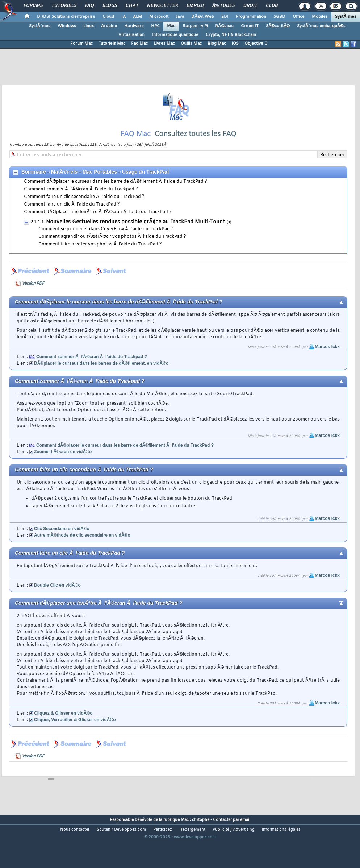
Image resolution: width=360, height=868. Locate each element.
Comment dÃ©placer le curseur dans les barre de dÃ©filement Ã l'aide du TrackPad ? (116, 197)
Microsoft (159, 17)
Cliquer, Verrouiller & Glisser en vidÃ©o (75, 735)
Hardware (134, 26)
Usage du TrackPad (145, 187)
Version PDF (33, 299)
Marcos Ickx (327, 362)
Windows (67, 26)
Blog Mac (217, 44)
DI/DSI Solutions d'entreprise (66, 17)
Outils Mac (191, 44)
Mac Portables (100, 187)
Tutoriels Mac (112, 44)
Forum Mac (81, 44)
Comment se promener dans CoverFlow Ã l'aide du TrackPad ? (106, 245)
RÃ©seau (224, 26)
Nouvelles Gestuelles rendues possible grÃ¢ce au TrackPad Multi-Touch (136, 238)
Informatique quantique (175, 35)
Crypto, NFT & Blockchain (231, 35)
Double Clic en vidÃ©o (57, 601)
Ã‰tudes (223, 6)
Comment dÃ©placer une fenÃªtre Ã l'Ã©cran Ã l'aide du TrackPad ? (98, 228)
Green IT (250, 26)
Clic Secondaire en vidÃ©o (62, 544)
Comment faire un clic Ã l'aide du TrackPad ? (72, 220)
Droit (250, 6)
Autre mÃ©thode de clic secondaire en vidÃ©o (82, 551)
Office (299, 17)
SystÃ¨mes (346, 17)
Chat (132, 6)
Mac (171, 26)
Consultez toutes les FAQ (195, 150)
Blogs (110, 6)
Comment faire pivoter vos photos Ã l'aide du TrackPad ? (100, 260)
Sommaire (34, 187)
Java (180, 17)
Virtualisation (131, 35)
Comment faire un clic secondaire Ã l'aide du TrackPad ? (84, 212)
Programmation (251, 17)
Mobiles (320, 17)
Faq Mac (139, 44)
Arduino (109, 26)
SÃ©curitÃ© (278, 26)
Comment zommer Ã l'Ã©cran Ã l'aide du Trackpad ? (81, 205)
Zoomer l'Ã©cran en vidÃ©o (63, 467)
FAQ (89, 6)
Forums (33, 6)
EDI (225, 17)
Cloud (108, 17)
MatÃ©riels (64, 187)
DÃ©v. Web (203, 17)
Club (272, 6)
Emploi (195, 6)
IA (124, 17)
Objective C (256, 44)
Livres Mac (164, 44)
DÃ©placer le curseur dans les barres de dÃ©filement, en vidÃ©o (101, 379)
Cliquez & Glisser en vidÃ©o (63, 729)
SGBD (279, 17)
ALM (137, 17)
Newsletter (162, 6)
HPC (155, 26)
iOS (235, 44)
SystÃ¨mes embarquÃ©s (321, 26)
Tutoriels (64, 6)
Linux (89, 26)
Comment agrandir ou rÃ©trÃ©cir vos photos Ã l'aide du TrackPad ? (112, 252)
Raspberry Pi (195, 26)
